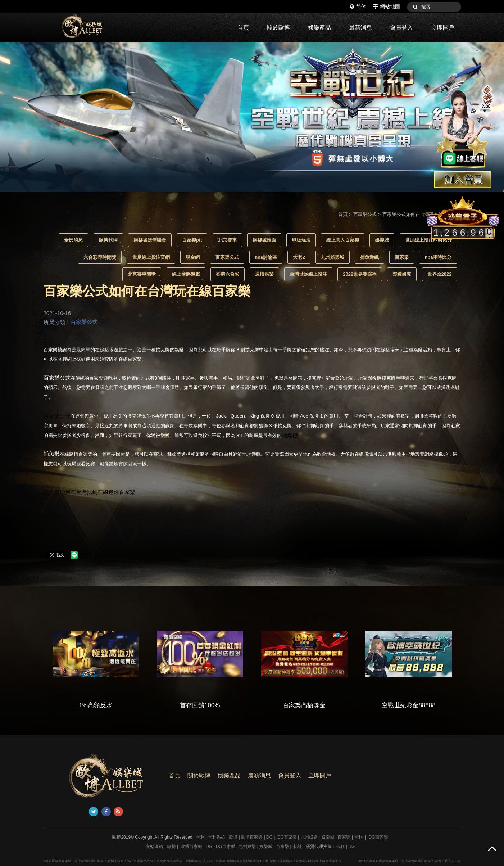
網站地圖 (387, 6)
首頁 (243, 28)
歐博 (233, 837)
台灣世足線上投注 (308, 274)
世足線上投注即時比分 (428, 240)
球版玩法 (301, 240)
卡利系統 (217, 837)
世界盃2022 (440, 274)
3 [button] (499, 50)
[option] (252, 117)
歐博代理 (108, 240)
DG (269, 837)
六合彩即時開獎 (100, 257)
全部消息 (73, 240)
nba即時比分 (438, 257)
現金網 (193, 257)
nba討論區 (266, 257)
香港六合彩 (228, 274)
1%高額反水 (112, 705)
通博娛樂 (264, 274)
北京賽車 (227, 240)
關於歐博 (278, 28)
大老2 (299, 257)
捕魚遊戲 (369, 257)
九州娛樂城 (333, 257)
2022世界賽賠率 (360, 274)
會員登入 (401, 28)
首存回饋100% (216, 705)
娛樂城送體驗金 (150, 240)
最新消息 (360, 28)
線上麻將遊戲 (186, 274)
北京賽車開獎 (142, 274)
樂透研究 (402, 274)
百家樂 (402, 257)
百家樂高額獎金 (320, 705)
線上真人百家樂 (343, 240)
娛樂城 (382, 240)
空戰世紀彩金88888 (425, 705)
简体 (358, 6)
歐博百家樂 (252, 837)
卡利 (200, 837)
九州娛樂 (309, 837)
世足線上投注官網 (151, 257)
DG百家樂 (287, 837)
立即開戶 (443, 28)
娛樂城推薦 (264, 240)
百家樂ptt (192, 240)
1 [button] (477, 50)
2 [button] (488, 50)
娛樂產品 (319, 28)
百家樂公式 (365, 214)
